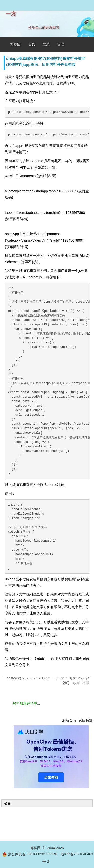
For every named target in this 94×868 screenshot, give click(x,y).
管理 (61, 44)
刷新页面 (69, 720)
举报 (86, 683)
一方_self (59, 678)
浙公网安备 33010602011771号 (30, 854)
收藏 (77, 683)
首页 (32, 44)
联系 (46, 44)
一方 (11, 14)
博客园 (15, 44)
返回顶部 (86, 720)
